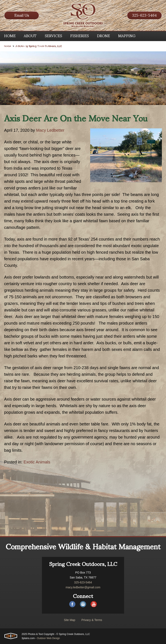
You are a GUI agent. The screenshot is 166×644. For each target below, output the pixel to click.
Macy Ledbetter (50, 130)
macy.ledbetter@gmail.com (83, 587)
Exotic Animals (37, 462)
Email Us (22, 15)
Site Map (70, 620)
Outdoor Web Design (48, 638)
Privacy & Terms (92, 620)
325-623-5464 (144, 15)
